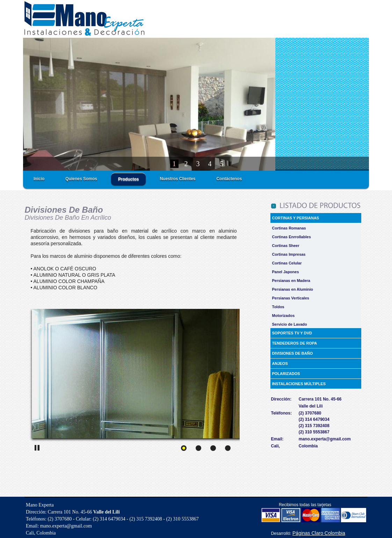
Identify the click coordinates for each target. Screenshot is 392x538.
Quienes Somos (81, 179)
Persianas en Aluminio (293, 289)
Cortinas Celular (287, 263)
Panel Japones (286, 272)
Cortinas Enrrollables (292, 237)
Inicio (39, 179)
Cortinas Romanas (289, 228)
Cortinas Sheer (286, 246)
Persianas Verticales (291, 298)
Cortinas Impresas (289, 254)
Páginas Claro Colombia (319, 533)
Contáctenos (229, 179)
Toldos (278, 307)
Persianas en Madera (291, 281)
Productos (128, 179)
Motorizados (284, 316)
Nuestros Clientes (177, 179)
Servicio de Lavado (290, 324)
